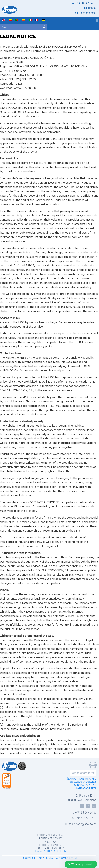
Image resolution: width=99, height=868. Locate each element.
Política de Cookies (51, 838)
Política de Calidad (51, 845)
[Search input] (21, 27)
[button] (97, 21)
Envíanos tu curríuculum (51, 851)
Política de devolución (51, 848)
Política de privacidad (51, 835)
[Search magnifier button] (44, 27)
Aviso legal (51, 842)
